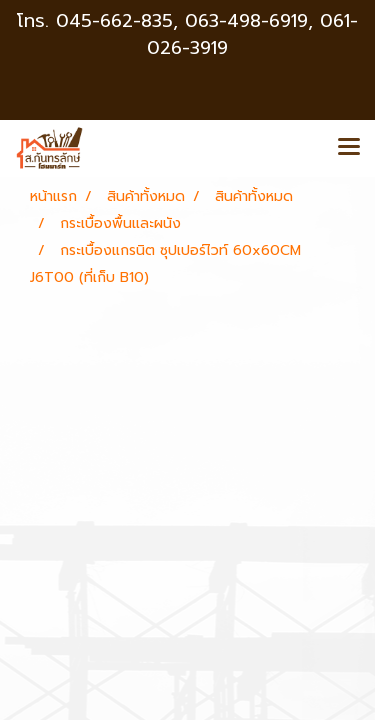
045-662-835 (114, 21)
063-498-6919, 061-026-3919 (252, 34)
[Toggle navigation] (349, 148)
